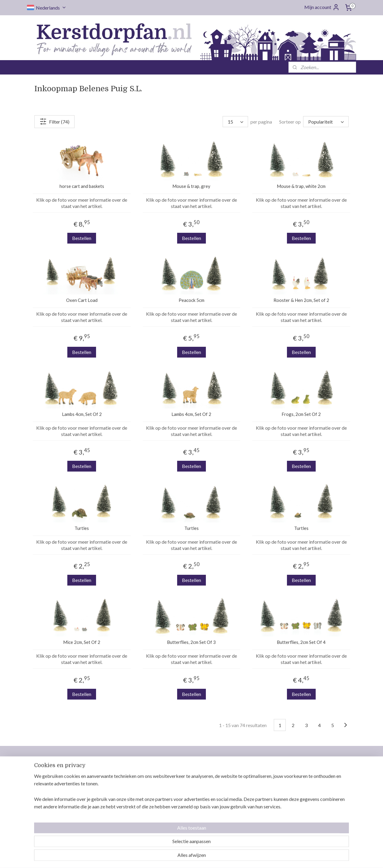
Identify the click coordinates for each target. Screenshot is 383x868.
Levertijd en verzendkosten (189, 787)
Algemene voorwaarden (185, 823)
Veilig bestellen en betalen (253, 823)
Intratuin (302, 809)
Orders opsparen (178, 794)
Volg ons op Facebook (130, 823)
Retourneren (174, 802)
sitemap (172, 857)
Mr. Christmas (307, 794)
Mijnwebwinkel (253, 857)
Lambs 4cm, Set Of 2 (82, 414)
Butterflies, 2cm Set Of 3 (191, 642)
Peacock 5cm (191, 300)
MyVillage (304, 823)
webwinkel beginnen (204, 857)
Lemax (300, 773)
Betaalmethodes (178, 809)
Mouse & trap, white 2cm (301, 186)
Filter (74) (54, 121)
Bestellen (82, 238)
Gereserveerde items (182, 816)
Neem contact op (178, 773)
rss (183, 857)
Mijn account (322, 7)
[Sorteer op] (326, 122)
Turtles (82, 528)
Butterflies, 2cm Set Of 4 (301, 642)
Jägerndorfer (306, 816)
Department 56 (308, 787)
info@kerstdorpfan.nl (129, 811)
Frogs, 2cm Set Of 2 (301, 414)
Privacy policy (176, 830)
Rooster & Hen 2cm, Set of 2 (301, 300)
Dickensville (305, 802)
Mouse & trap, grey (191, 186)
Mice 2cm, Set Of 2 (82, 642)
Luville (300, 780)
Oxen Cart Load (82, 300)
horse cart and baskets (82, 186)
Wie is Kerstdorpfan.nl (184, 780)
